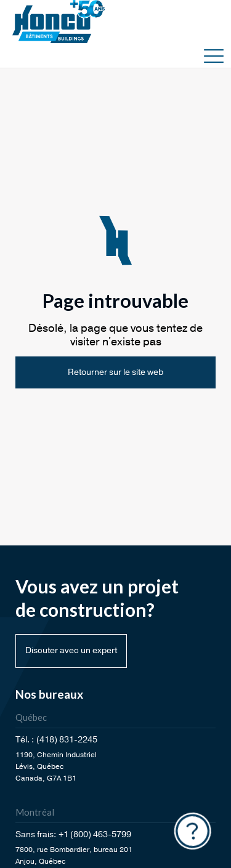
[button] (214, 55)
